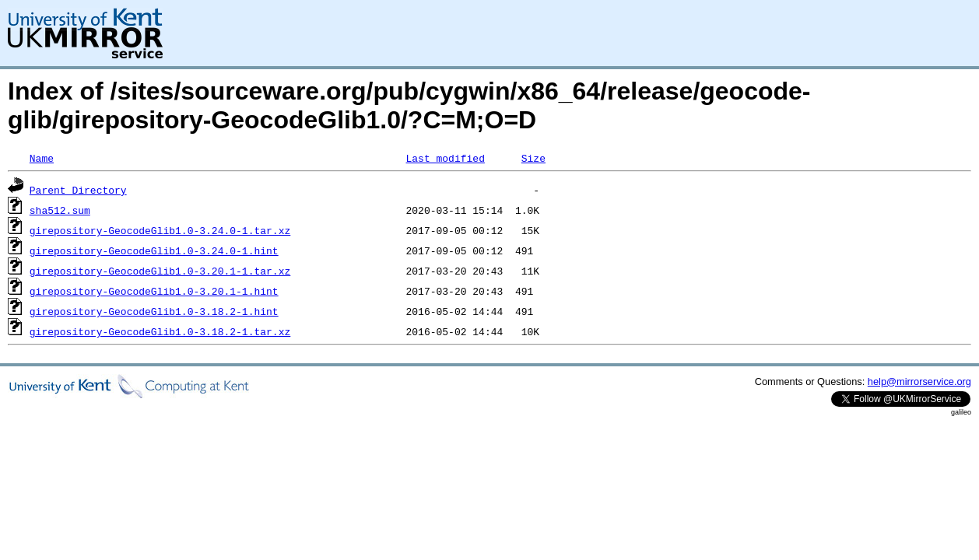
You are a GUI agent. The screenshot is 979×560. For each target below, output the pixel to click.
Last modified (445, 158)
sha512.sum (60, 210)
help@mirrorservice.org (919, 381)
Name (42, 158)
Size (533, 158)
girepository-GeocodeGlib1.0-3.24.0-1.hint (154, 250)
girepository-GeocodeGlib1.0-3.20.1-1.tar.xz (160, 271)
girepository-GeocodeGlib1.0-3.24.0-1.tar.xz (160, 230)
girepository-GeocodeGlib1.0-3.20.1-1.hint (154, 291)
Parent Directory (78, 190)
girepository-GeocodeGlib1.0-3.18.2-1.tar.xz (160, 331)
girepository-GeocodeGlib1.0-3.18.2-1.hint (154, 311)
